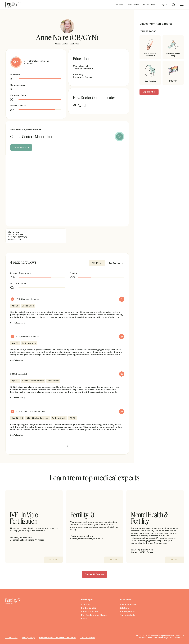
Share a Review (89, 612)
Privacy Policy (28, 638)
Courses (119, 5)
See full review (17, 323)
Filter (99, 263)
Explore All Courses (94, 574)
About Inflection (150, 5)
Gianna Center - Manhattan (67, 44)
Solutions (124, 608)
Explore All (148, 92)
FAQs (84, 619)
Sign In (165, 5)
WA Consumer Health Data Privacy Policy (57, 638)
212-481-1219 (14, 239)
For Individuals (127, 615)
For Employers (127, 612)
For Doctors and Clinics (94, 615)
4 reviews (29, 63)
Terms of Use (11, 638)
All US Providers (88, 638)
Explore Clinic (20, 147)
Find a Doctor (133, 5)
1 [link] (67, 445)
